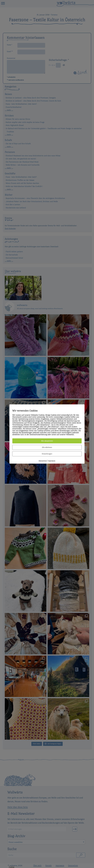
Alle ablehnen (47, 447)
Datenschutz (43, 461)
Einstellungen (47, 454)
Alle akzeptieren (47, 441)
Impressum (52, 461)
